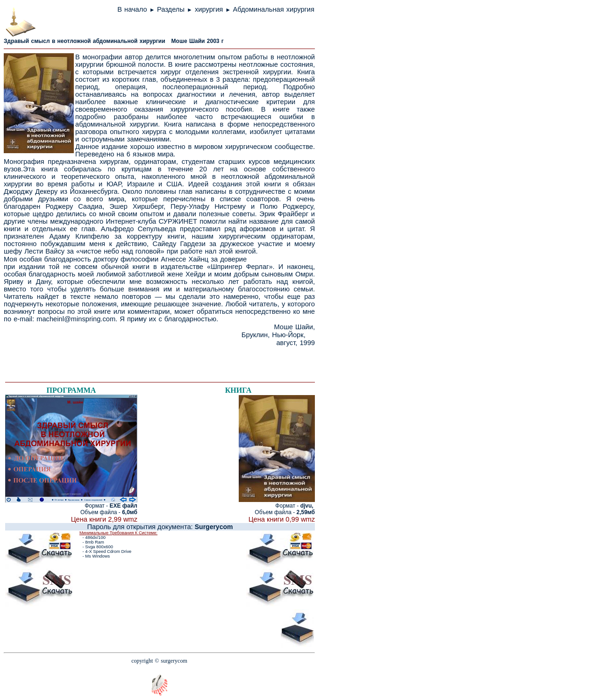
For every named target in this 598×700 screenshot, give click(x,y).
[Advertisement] (117, 361)
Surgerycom (214, 527)
